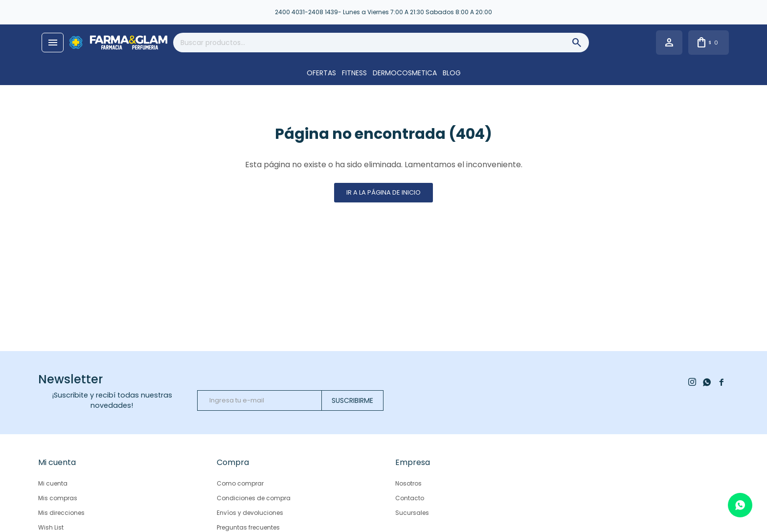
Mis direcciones (61, 513)
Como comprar (240, 483)
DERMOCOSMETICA (405, 73)
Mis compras (58, 498)
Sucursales (412, 513)
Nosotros (408, 483)
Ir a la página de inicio (383, 192)
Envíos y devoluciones (250, 513)
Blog (452, 73)
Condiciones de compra (254, 498)
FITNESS (354, 73)
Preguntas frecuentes (248, 527)
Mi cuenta (53, 483)
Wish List (51, 527)
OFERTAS (321, 73)
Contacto (410, 498)
